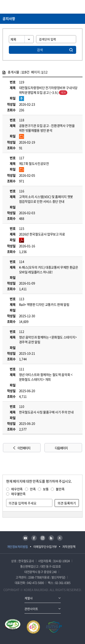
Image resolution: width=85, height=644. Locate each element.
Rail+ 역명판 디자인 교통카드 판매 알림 (44, 304)
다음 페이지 (61, 448)
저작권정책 (69, 547)
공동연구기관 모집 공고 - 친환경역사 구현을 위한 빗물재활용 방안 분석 (47, 128)
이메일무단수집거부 (45, 547)
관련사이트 (31, 609)
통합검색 (72, 7)
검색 (40, 50)
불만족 (60, 489)
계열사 (29, 598)
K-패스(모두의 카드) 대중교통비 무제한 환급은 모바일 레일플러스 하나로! (49, 270)
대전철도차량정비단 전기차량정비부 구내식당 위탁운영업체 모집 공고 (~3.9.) (48, 90)
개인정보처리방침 (17, 547)
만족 (33, 489)
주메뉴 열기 (80, 7)
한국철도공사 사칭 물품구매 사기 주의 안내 (46, 412)
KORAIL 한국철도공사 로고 (20, 7)
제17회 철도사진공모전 (34, 163)
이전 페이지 (24, 448)
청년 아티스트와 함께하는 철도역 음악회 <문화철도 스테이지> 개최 (46, 377)
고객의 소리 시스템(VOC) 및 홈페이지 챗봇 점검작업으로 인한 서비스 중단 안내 (46, 199)
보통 (46, 489)
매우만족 (17, 489)
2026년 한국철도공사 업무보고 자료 (42, 234)
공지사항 (9, 19)
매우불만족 (18, 494)
